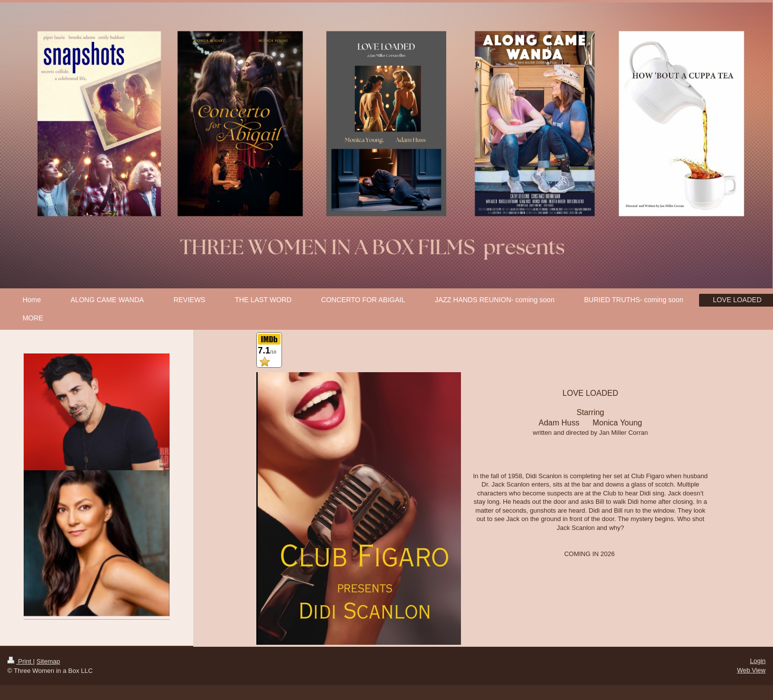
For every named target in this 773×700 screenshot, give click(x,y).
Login (758, 661)
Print (20, 661)
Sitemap (48, 661)
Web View (751, 670)
